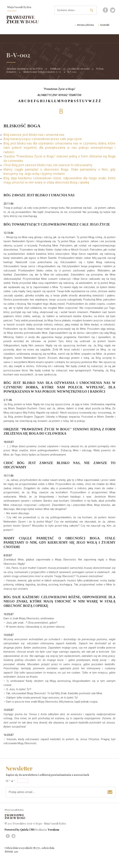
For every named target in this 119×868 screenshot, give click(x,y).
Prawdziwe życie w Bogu (23, 19)
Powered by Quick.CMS (20, 830)
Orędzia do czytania (79, 69)
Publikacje (56, 69)
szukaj (93, 10)
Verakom (54, 830)
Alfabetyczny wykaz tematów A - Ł (42, 72)
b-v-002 (72, 72)
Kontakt (105, 25)
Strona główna (85, 25)
